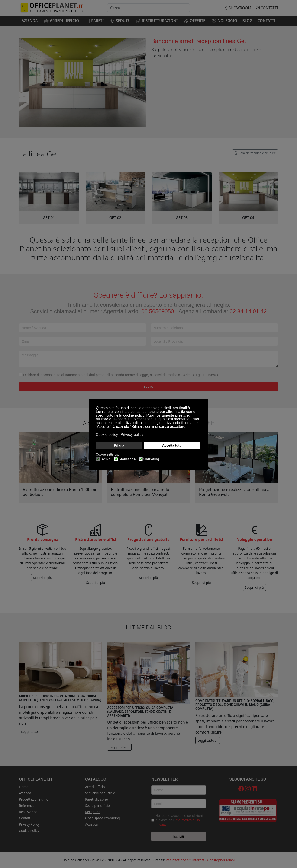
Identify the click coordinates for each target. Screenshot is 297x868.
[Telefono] (214, 328)
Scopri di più (43, 578)
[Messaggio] (148, 359)
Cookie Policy (29, 831)
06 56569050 (158, 311)
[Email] (83, 341)
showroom (238, 8)
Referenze (27, 806)
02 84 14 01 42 (248, 311)
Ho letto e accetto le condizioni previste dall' (179, 820)
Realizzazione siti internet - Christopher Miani (200, 860)
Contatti (267, 8)
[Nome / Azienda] (83, 328)
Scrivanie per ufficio (100, 793)
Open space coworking (103, 818)
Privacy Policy (29, 824)
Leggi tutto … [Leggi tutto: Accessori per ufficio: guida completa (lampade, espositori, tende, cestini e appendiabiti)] (119, 747)
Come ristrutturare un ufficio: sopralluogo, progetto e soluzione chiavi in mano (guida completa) (235, 705)
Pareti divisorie (96, 799)
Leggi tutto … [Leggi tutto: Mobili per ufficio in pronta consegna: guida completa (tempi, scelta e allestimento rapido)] (31, 732)
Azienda (25, 793)
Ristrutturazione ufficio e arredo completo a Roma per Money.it (140, 492)
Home (24, 787)
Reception (93, 812)
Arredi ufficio (95, 787)
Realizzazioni (29, 812)
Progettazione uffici (34, 799)
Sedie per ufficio (97, 806)
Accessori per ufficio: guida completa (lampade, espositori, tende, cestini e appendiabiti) (140, 712)
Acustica (91, 824)
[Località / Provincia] (214, 341)
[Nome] (179, 790)
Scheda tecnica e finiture (255, 153)
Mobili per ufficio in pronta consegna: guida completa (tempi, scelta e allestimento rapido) (60, 698)
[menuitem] (30, 21)
